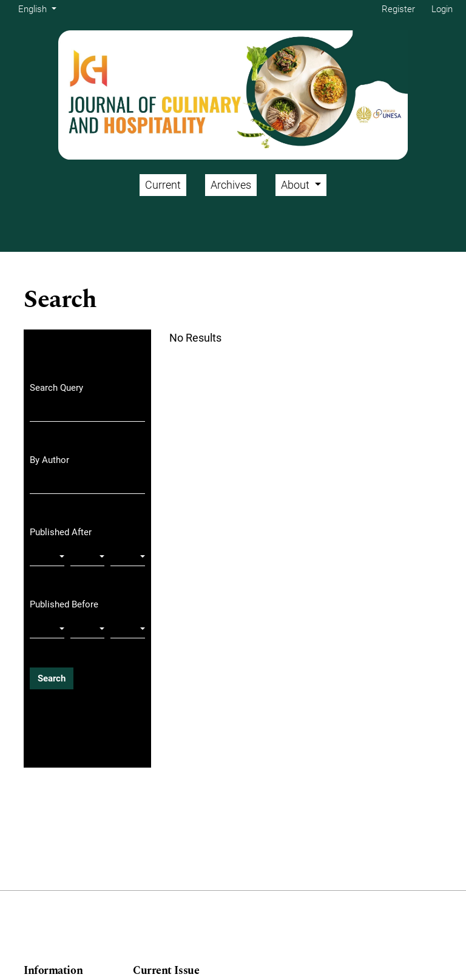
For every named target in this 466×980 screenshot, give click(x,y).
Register (398, 9)
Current (163, 185)
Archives (231, 185)
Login (442, 9)
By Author (49, 460)
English (39, 8)
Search (52, 678)
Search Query (56, 388)
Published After (61, 532)
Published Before (64, 604)
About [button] (296, 185)
